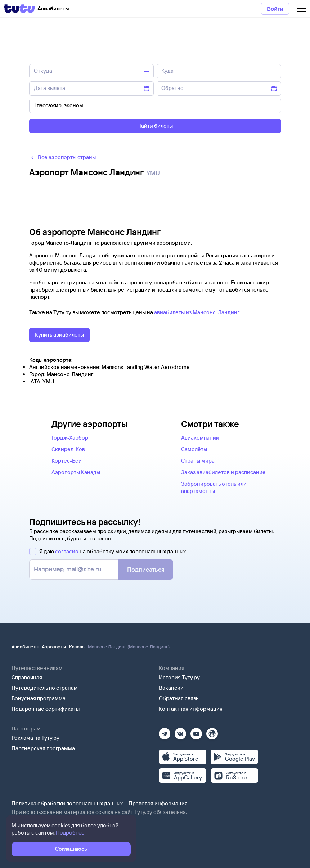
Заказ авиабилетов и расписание (223, 472)
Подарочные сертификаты (46, 709)
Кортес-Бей (67, 461)
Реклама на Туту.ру (35, 738)
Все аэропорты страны (62, 157)
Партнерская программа (43, 748)
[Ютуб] (196, 731)
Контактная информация (191, 709)
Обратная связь (179, 698)
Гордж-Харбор (70, 438)
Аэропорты (54, 647)
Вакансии (171, 688)
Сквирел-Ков (68, 449)
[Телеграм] (165, 731)
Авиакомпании (200, 438)
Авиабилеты (25, 647)
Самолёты (194, 449)
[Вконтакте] (180, 731)
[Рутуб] (212, 731)
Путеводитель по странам (45, 688)
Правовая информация (158, 803)
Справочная (27, 677)
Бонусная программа (39, 698)
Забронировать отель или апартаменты (214, 487)
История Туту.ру (179, 677)
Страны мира (198, 461)
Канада (77, 647)
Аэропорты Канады (76, 472)
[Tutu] (19, 9)
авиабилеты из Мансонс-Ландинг (197, 312)
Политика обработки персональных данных (67, 803)
